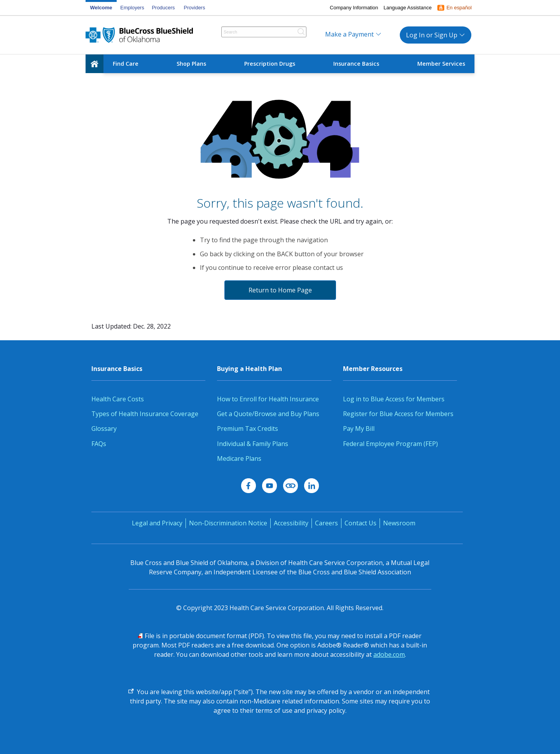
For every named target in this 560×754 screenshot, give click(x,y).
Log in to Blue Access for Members (394, 399)
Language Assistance (408, 8)
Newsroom (399, 523)
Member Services (441, 64)
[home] (94, 64)
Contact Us (360, 523)
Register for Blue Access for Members (398, 414)
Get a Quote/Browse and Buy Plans (268, 414)
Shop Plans (191, 64)
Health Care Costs (118, 399)
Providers (195, 8)
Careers (326, 523)
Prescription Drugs (270, 64)
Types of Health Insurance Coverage (145, 414)
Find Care (126, 64)
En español (459, 8)
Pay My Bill (359, 429)
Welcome (101, 8)
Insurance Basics (356, 64)
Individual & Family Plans (253, 444)
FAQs (99, 444)
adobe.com (389, 654)
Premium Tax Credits (248, 429)
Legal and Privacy (157, 523)
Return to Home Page (280, 290)
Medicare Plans (239, 458)
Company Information (354, 8)
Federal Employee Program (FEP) (391, 444)
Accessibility (291, 523)
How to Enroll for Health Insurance (268, 399)
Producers (163, 8)
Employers (132, 8)
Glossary (104, 429)
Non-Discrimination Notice (228, 523)
